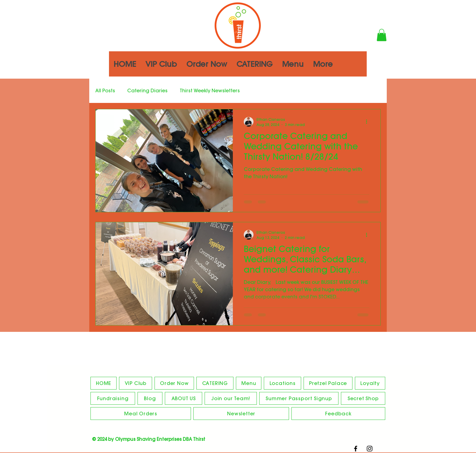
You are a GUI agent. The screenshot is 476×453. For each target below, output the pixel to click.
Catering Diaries (147, 90)
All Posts (105, 90)
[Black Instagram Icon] (370, 449)
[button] (382, 35)
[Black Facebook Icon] (356, 449)
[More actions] (369, 122)
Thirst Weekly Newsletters (210, 90)
